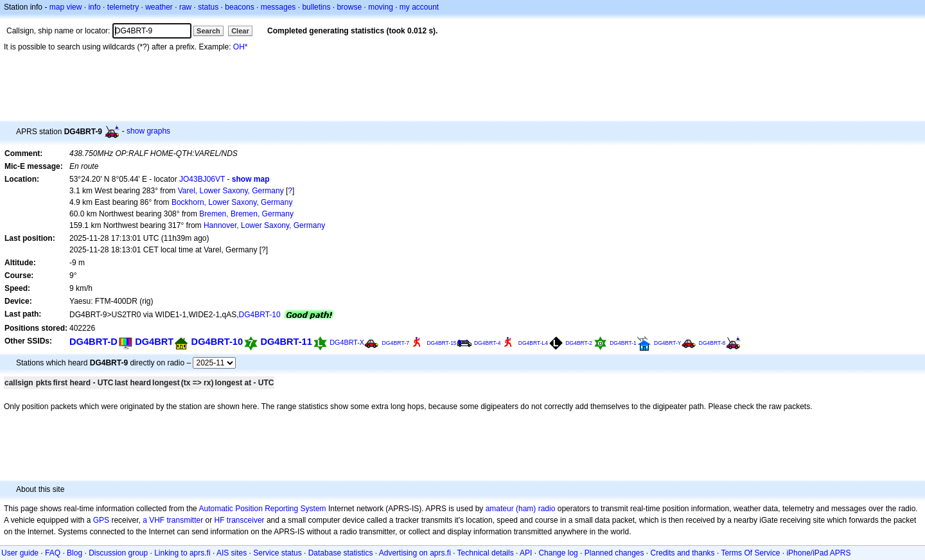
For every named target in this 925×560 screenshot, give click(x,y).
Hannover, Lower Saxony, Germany (264, 225)
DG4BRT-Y (667, 343)
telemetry (123, 7)
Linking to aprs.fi (182, 553)
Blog (75, 553)
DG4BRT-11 (286, 342)
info (94, 7)
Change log (558, 553)
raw (185, 7)
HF (220, 520)
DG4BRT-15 (441, 343)
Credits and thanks (683, 553)
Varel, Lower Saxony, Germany (231, 191)
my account (419, 7)
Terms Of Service (750, 553)
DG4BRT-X (347, 342)
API (526, 553)
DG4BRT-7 (395, 343)
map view (66, 7)
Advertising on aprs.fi (415, 553)
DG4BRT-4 (488, 343)
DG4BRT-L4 (533, 343)
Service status (277, 553)
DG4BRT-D (93, 342)
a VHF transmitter (173, 520)
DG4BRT (154, 342)
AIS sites (232, 553)
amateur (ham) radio (521, 509)
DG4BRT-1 (623, 343)
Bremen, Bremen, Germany (246, 214)
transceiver (246, 520)
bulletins (316, 7)
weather (159, 7)
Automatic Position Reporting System (262, 509)
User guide (20, 553)
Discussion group (118, 553)
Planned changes (614, 553)
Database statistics (341, 553)
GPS (101, 520)
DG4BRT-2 (579, 343)
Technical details (486, 553)
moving (381, 7)
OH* (241, 47)
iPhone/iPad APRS (818, 553)
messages (278, 7)
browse (349, 7)
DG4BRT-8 (712, 343)
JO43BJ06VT (202, 179)
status (208, 7)
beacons (239, 7)
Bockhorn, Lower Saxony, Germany (232, 202)
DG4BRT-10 (260, 315)
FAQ (53, 553)
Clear (240, 31)
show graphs (148, 131)
